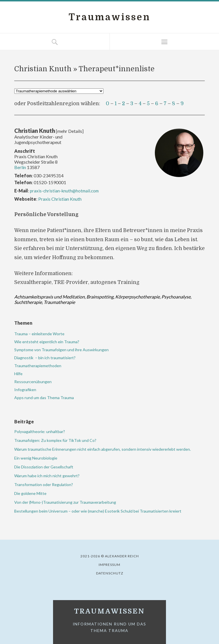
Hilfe (18, 374)
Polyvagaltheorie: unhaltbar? (40, 431)
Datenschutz (110, 573)
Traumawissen (110, 17)
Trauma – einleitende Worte (39, 334)
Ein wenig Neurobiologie (36, 458)
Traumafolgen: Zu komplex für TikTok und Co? (55, 440)
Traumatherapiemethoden (38, 366)
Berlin (20, 167)
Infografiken (25, 390)
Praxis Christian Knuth (60, 199)
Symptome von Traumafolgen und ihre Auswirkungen (61, 350)
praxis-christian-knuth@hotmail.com (64, 191)
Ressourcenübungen (33, 382)
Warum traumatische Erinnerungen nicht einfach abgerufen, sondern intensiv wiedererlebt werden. (103, 449)
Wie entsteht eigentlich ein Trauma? (47, 342)
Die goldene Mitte (30, 493)
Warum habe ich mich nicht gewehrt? (47, 476)
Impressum (109, 565)
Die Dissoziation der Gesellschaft (44, 467)
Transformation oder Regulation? (44, 484)
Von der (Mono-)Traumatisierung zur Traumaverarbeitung (65, 502)
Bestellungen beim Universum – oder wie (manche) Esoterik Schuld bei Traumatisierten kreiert (98, 511)
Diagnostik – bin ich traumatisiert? (45, 358)
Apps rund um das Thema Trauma (44, 398)
